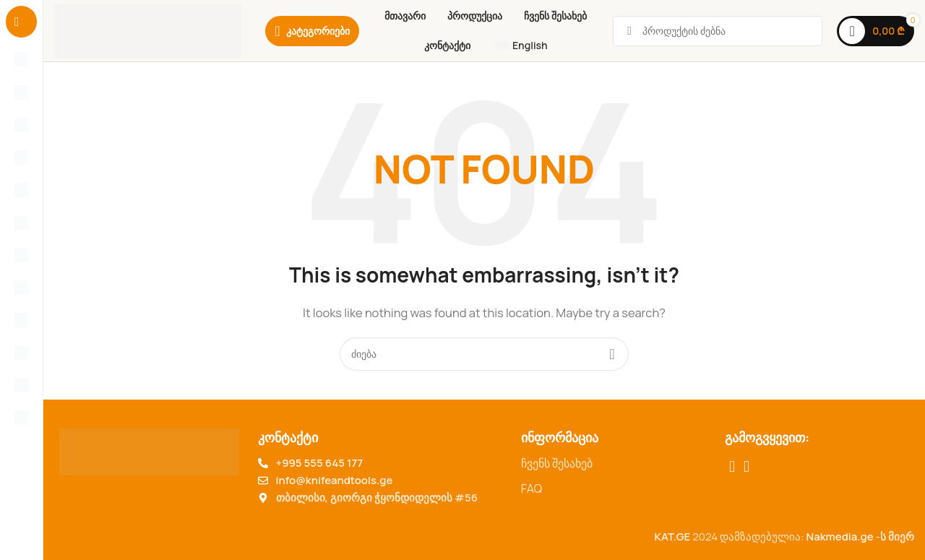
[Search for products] (484, 354)
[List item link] (616, 464)
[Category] (312, 31)
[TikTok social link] (747, 467)
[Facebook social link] (732, 467)
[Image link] (149, 451)
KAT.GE (672, 537)
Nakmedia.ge (840, 537)
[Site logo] (148, 30)
